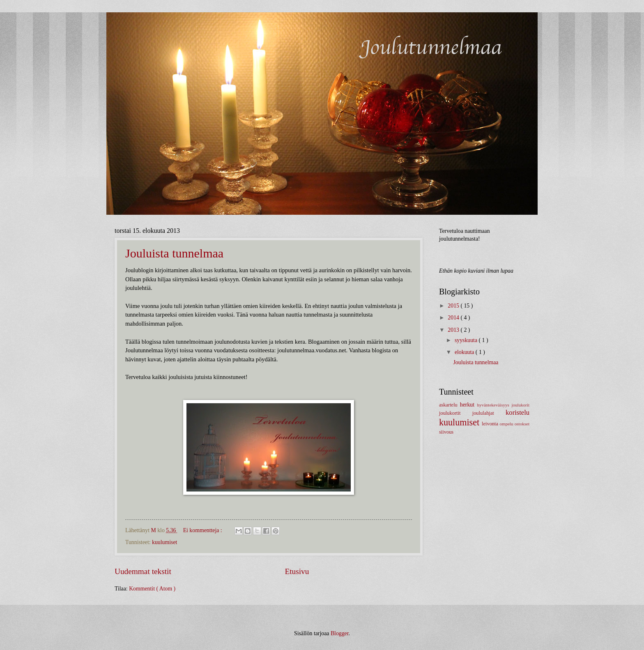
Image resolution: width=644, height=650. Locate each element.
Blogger (340, 633)
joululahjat (489, 413)
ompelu (507, 424)
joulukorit (521, 405)
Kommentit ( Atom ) (152, 589)
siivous (446, 432)
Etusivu (297, 571)
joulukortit (456, 413)
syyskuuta (467, 340)
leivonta (491, 424)
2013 (454, 330)
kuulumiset (164, 542)
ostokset (522, 424)
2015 (454, 306)
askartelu (450, 405)
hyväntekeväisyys (494, 405)
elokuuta (465, 352)
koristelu (517, 412)
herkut (469, 405)
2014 (454, 318)
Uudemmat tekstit (143, 571)
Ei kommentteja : (203, 530)
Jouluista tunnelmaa (174, 253)
